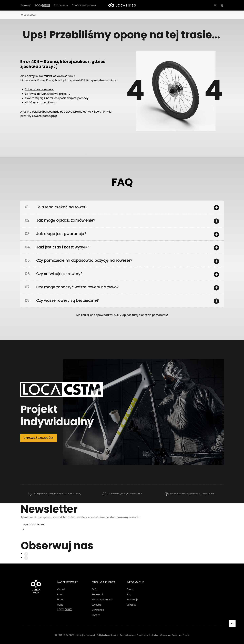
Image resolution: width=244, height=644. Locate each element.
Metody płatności (102, 595)
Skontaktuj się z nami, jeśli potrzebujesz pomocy (57, 98)
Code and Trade (180, 631)
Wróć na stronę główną (41, 102)
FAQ (94, 585)
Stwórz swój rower (84, 5)
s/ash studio (151, 631)
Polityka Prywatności (107, 631)
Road (60, 590)
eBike (60, 601)
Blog (129, 590)
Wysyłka (97, 601)
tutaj (135, 319)
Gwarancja (98, 606)
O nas (130, 585)
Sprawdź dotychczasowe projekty (48, 94)
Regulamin (98, 590)
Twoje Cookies (127, 631)
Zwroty (96, 611)
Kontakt (131, 601)
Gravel (61, 585)
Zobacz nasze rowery (39, 89)
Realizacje (132, 595)
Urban (61, 595)
